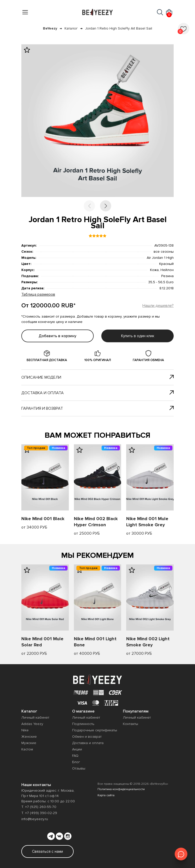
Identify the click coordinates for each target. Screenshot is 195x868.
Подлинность (83, 724)
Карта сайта (106, 795)
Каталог (71, 28)
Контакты (131, 724)
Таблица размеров (38, 294)
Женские (29, 737)
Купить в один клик (138, 336)
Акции (77, 749)
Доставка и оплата (97, 393)
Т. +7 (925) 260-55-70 (39, 807)
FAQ (75, 756)
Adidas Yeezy (32, 724)
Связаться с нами (47, 851)
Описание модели (97, 377)
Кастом (27, 749)
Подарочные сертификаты (95, 730)
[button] (106, 206)
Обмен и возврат (87, 737)
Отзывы (79, 768)
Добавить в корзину (58, 336)
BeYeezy (50, 28)
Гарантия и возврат (97, 408)
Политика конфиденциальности (121, 789)
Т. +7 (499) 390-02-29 (39, 813)
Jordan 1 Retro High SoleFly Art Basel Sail (119, 28)
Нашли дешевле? (158, 306)
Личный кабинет (35, 717)
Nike (25, 730)
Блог (76, 762)
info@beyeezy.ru (35, 819)
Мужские (29, 743)
